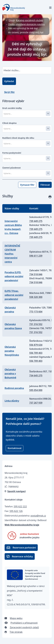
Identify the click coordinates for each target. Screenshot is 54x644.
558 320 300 (36, 297)
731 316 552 (36, 324)
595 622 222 (20, 506)
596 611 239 (36, 256)
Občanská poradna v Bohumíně (10, 374)
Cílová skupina (9, 123)
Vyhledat (9, 81)
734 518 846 (36, 274)
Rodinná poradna (14, 388)
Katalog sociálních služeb (30, 20)
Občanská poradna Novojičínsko (12, 351)
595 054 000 (36, 390)
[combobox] (27, 114)
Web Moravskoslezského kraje (22, 525)
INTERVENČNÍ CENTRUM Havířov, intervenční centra (12, 254)
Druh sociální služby (12, 108)
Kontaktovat (15, 448)
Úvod (11, 20)
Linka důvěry (12, 401)
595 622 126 (16, 511)
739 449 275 (36, 221)
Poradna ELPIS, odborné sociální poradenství (14, 276)
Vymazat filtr (27, 185)
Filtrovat (45, 185)
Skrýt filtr (9, 92)
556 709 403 (36, 353)
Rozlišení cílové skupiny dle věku (18, 138)
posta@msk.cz (38, 516)
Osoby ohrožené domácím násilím (26, 24)
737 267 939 (36, 403)
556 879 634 (36, 345)
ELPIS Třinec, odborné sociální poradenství (14, 295)
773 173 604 (36, 312)
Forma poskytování (12, 153)
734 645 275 (36, 376)
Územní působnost (12, 168)
